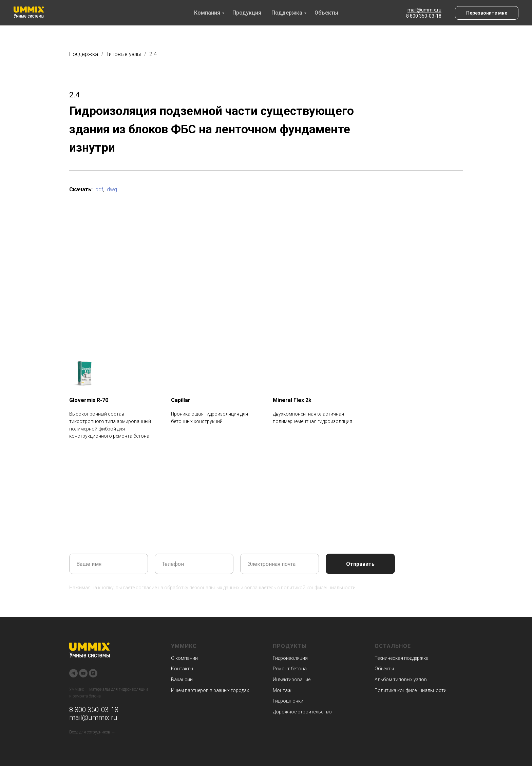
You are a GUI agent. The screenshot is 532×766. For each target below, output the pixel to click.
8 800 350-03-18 (424, 16)
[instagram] (93, 673)
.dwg (111, 189)
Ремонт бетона (290, 669)
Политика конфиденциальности (411, 690)
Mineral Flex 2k (292, 400)
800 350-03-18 (96, 710)
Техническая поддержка (402, 658)
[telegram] (73, 673)
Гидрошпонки (288, 701)
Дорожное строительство (302, 712)
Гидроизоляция (290, 658)
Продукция (247, 13)
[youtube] (83, 673)
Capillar (181, 400)
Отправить (360, 564)
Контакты (182, 669)
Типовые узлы (123, 54)
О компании (184, 658)
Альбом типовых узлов (401, 679)
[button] (487, 13)
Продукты (290, 646)
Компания (207, 13)
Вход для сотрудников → (92, 732)
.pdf (99, 189)
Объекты (326, 13)
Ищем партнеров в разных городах (210, 690)
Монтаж (282, 690)
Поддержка (287, 13)
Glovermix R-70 (89, 400)
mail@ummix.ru (424, 10)
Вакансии (182, 679)
